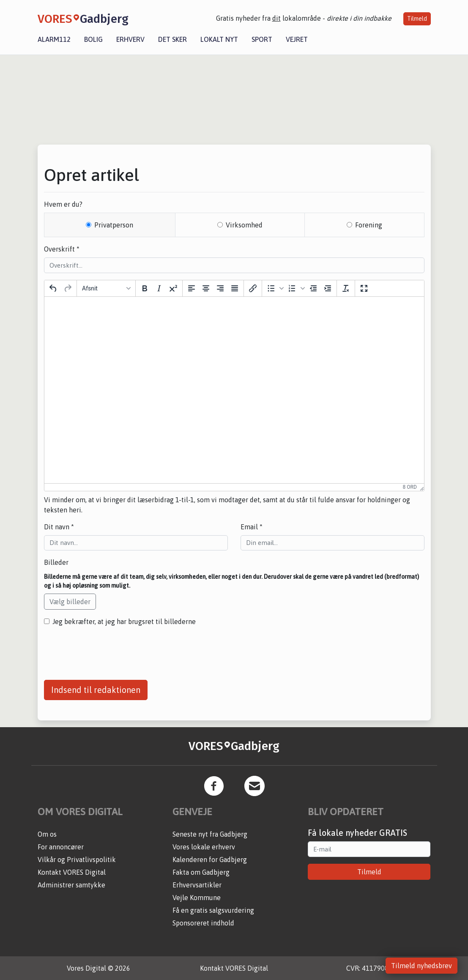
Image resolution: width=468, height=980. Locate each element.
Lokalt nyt (219, 39)
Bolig (93, 39)
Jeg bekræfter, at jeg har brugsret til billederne (124, 621)
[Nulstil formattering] (346, 288)
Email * (252, 527)
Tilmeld (417, 19)
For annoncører (61, 847)
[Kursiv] (159, 288)
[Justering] (235, 288)
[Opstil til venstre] (192, 288)
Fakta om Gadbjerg (201, 872)
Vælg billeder (70, 602)
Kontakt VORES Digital (72, 872)
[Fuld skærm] (364, 288)
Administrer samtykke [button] (71, 885)
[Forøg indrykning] (328, 288)
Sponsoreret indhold (203, 923)
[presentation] (108, 650)
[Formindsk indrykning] (313, 288)
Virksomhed (244, 225)
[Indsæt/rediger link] (253, 288)
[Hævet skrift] (173, 288)
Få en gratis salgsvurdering (213, 910)
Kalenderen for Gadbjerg (210, 860)
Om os (47, 834)
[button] (274, 288)
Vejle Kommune (197, 898)
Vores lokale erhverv (204, 847)
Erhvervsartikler (197, 885)
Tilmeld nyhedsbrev (421, 966)
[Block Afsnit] (106, 288)
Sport (262, 39)
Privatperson (114, 225)
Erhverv (130, 39)
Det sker (172, 39)
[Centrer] (206, 288)
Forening (369, 225)
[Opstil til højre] (220, 288)
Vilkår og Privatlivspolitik (77, 860)
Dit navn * (59, 527)
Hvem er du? (63, 204)
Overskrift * (62, 249)
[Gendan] (68, 288)
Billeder (56, 562)
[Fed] (145, 288)
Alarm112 (54, 39)
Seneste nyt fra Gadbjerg (210, 834)
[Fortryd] (53, 288)
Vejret (297, 39)
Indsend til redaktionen (96, 690)
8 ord (410, 487)
